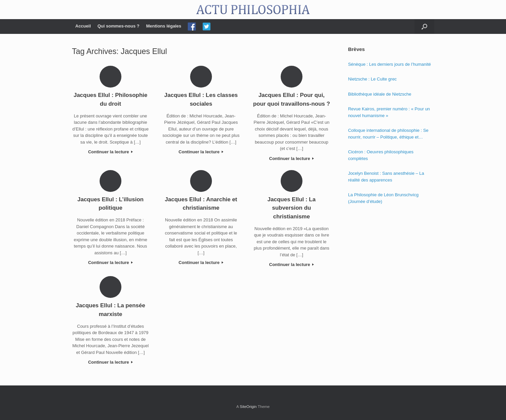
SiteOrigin (248, 407)
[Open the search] (424, 27)
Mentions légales (164, 26)
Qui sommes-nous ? (119, 26)
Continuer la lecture (111, 152)
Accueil (83, 26)
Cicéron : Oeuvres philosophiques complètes (381, 155)
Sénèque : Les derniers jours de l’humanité (389, 64)
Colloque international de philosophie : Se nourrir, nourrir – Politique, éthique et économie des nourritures (388, 134)
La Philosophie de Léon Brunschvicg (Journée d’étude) (383, 198)
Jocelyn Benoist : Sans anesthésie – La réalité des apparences (386, 177)
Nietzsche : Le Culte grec (372, 79)
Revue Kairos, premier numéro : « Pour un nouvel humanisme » (389, 112)
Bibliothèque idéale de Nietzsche (380, 94)
